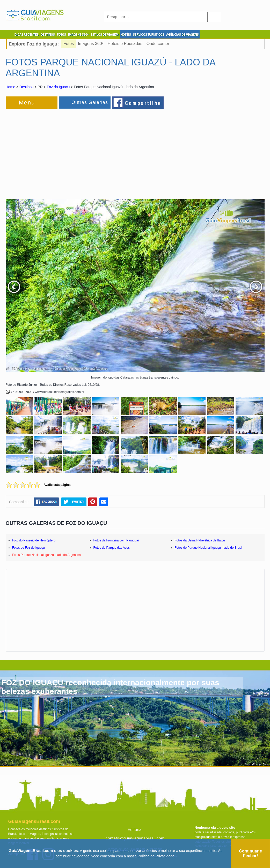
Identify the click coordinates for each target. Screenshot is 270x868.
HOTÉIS (126, 35)
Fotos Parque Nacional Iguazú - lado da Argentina (47, 555)
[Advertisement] (62, 152)
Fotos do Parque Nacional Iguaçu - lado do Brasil (209, 548)
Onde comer (158, 44)
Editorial (135, 830)
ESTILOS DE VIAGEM (105, 35)
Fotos (69, 44)
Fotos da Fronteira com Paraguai (116, 540)
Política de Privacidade (156, 856)
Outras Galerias (90, 102)
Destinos (26, 87)
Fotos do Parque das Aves (112, 548)
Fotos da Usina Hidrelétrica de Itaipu (200, 540)
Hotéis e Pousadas (125, 44)
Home (10, 87)
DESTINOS (48, 35)
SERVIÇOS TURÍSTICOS (148, 35)
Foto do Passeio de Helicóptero (34, 540)
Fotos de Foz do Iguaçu (28, 548)
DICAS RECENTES (27, 35)
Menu (27, 103)
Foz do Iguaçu (58, 87)
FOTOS (61, 35)
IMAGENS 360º (78, 35)
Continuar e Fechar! (250, 853)
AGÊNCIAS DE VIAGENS (182, 35)
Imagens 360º (91, 44)
